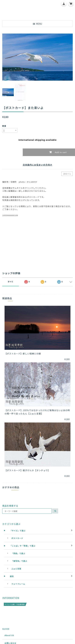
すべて (11, 282)
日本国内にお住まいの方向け (37, 165)
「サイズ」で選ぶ (18, 531)
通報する (67, 174)
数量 (4, 126)
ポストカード (17, 538)
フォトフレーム (18, 584)
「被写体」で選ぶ (19, 561)
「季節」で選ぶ (18, 553)
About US (9, 635)
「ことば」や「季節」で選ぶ (23, 546)
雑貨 (12, 576)
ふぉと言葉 (16, 569)
